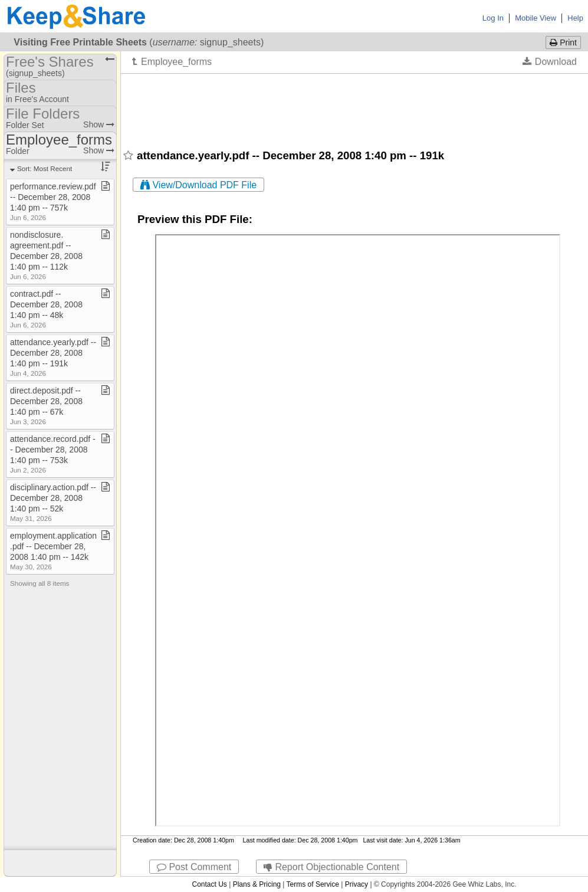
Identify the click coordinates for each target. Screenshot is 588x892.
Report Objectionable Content (331, 867)
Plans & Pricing (257, 884)
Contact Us (209, 884)
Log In (493, 18)
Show (99, 124)
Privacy (357, 884)
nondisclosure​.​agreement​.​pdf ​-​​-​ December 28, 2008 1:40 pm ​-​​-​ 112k (46, 255)
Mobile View (536, 18)
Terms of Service (313, 884)
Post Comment (194, 867)
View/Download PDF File (198, 185)
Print (563, 42)
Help (575, 18)
